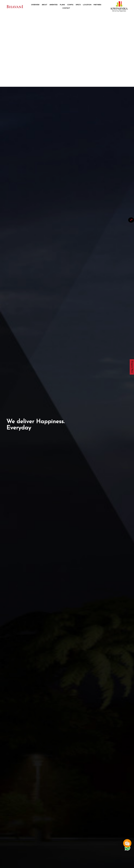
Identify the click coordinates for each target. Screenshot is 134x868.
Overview (35, 5)
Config (70, 5)
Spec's (78, 5)
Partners (97, 5)
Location (87, 5)
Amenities (53, 5)
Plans (62, 5)
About (44, 5)
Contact (66, 8)
